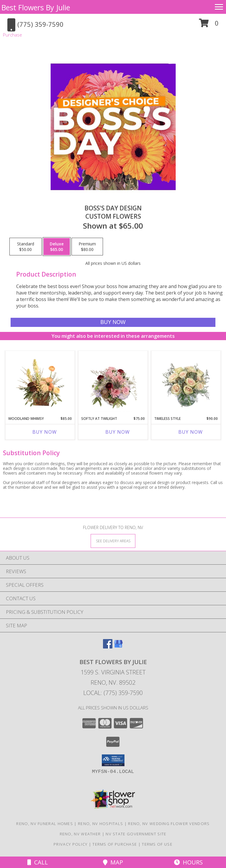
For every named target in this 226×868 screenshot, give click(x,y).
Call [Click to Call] (38, 862)
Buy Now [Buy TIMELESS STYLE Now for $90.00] (191, 432)
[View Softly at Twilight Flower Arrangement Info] (113, 382)
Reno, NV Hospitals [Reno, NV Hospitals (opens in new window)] (100, 824)
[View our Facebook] (108, 647)
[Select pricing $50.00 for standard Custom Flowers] (26, 247)
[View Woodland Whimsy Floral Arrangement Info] (40, 382)
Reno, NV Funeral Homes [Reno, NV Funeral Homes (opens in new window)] (45, 824)
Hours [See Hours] (188, 862)
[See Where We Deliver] (113, 541)
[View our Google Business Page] (118, 647)
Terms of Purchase (115, 844)
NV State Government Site (136, 834)
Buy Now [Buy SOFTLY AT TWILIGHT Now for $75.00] (118, 432)
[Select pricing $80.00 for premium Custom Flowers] (87, 247)
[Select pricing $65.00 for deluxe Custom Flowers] (57, 247)
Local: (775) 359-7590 (113, 693)
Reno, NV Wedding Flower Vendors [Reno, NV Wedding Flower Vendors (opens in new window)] (169, 824)
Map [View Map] (113, 862)
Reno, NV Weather (80, 834)
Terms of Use (157, 844)
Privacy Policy (70, 844)
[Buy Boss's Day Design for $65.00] (113, 322)
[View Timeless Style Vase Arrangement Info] (186, 382)
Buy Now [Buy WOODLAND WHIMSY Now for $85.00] (45, 432)
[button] (209, 25)
